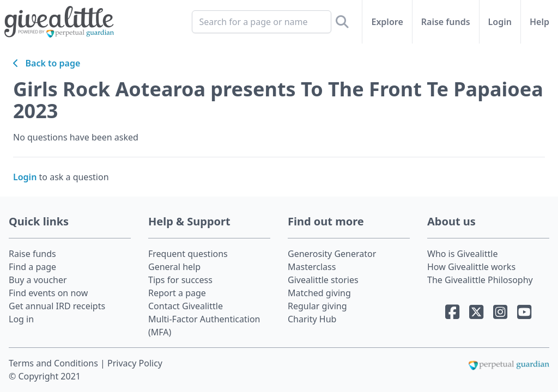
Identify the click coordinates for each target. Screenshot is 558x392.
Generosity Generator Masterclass (332, 260)
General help (174, 267)
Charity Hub (312, 319)
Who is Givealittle (462, 254)
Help (539, 22)
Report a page (177, 293)
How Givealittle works (471, 267)
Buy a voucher (38, 280)
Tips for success (180, 280)
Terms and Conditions (54, 363)
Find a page (32, 267)
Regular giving (317, 306)
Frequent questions (188, 254)
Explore (387, 22)
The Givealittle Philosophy (480, 280)
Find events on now (48, 293)
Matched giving (319, 293)
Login (500, 22)
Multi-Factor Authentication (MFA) (204, 326)
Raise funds (446, 22)
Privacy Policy (135, 363)
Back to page (47, 63)
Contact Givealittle (186, 306)
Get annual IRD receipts (57, 306)
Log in (21, 319)
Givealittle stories (323, 280)
